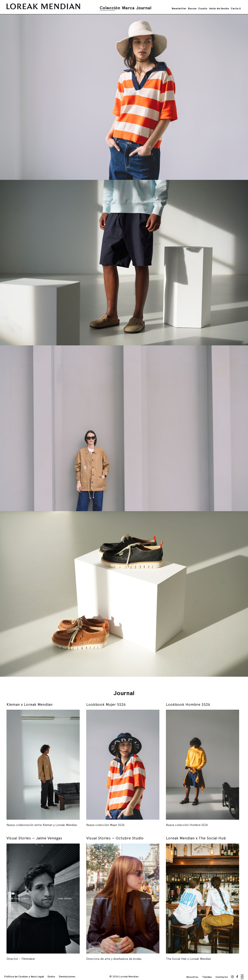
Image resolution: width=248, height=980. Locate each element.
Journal (144, 8)
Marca (128, 8)
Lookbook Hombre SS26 (188, 704)
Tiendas (207, 977)
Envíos (51, 977)
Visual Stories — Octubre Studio (115, 838)
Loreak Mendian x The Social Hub (196, 838)
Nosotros (192, 977)
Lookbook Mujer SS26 (106, 704)
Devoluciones (67, 977)
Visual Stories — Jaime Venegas (34, 838)
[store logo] (43, 6)
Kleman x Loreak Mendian (30, 704)
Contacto (222, 977)
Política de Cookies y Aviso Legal (24, 977)
